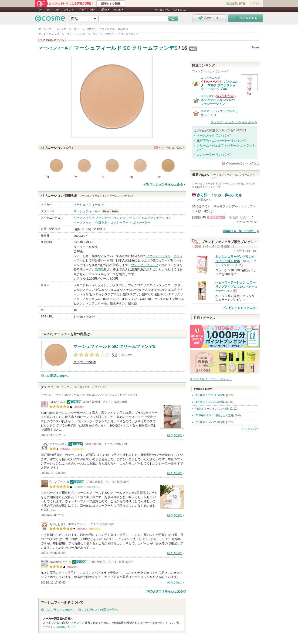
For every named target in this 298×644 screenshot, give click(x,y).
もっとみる (249, 429)
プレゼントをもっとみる (239, 308)
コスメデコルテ (210, 78)
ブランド (69, 10)
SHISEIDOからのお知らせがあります (225, 96)
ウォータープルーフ (145, 265)
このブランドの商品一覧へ (100, 610)
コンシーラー (141, 222)
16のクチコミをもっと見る (165, 591)
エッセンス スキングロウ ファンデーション (218, 102)
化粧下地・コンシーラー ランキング (221, 141)
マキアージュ (209, 111)
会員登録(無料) (236, 3)
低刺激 (99, 269)
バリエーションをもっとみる (163, 184)
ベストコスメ (180, 10)
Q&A (93, 10)
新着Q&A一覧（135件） (240, 231)
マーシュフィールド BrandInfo (112, 211)
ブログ (82, 10)
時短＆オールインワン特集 (212, 409)
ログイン (255, 3)
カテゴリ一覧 (162, 10)
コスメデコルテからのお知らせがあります (211, 82)
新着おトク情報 (111, 4)
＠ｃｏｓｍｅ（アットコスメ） (211, 379)
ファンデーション (107, 218)
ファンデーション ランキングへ (232, 122)
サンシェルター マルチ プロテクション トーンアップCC (219, 85)
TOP (40, 10)
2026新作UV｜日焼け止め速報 (215, 415)
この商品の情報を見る (52, 40)
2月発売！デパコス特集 (210, 422)
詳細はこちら (65, 627)
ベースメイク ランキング (214, 135)
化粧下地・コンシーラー (112, 222)
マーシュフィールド (55, 48)
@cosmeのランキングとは (243, 164)
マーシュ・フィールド (89, 205)
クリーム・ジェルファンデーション (147, 218)
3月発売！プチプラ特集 (210, 395)
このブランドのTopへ (59, 610)
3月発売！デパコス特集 (210, 402)
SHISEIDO (208, 96)
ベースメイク (83, 218)
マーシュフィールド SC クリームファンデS (126, 48)
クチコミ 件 (85, 362)
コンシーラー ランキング (214, 155)
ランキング (53, 10)
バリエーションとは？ (172, 147)
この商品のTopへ (56, 376)
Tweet (256, 47)
